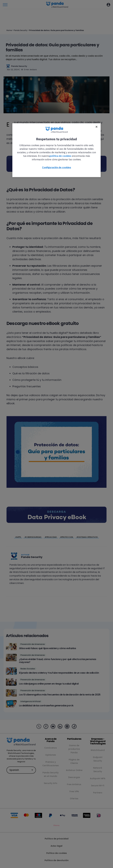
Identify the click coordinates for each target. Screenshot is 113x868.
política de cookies (60, 156)
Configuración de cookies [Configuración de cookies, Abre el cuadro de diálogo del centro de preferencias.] (57, 167)
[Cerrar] (97, 127)
